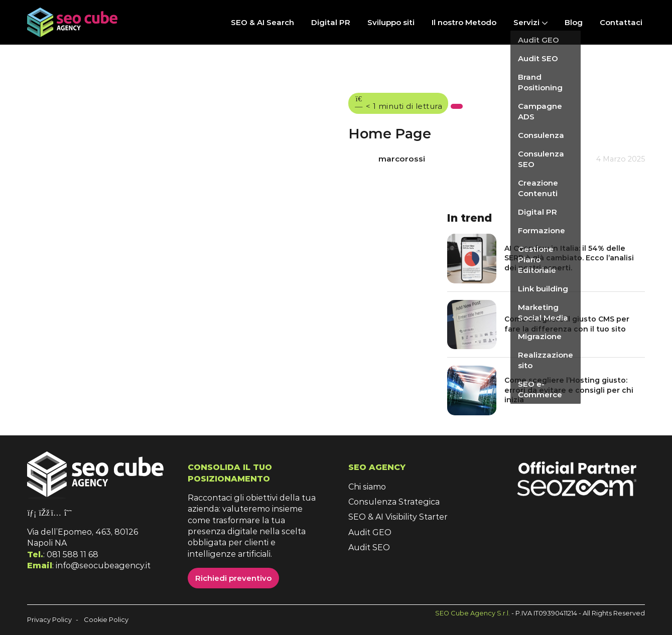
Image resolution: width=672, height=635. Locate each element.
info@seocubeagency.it (103, 566)
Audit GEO (370, 532)
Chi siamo (367, 487)
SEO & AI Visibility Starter (398, 517)
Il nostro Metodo (464, 22)
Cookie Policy (106, 620)
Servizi (526, 22)
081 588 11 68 (73, 554)
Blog (574, 22)
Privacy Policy (49, 620)
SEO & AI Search (262, 22)
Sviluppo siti (391, 22)
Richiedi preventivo (233, 578)
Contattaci (621, 22)
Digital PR (331, 22)
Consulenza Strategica (394, 502)
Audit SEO (369, 547)
